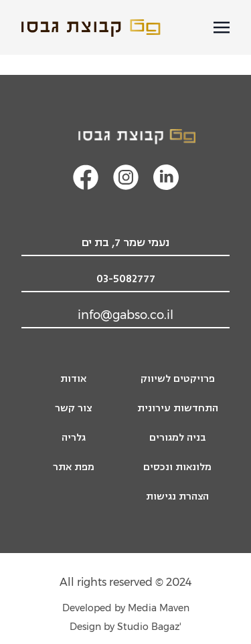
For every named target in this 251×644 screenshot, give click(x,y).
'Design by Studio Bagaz (125, 627)
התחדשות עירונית (178, 408)
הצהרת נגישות (177, 497)
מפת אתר (74, 467)
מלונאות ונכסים (177, 467)
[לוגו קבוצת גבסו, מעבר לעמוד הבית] (126, 137)
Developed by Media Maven (126, 608)
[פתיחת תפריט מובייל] (222, 27)
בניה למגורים (178, 438)
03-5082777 (126, 279)
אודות (73, 379)
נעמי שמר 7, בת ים (125, 243)
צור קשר (73, 408)
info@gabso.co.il (125, 315)
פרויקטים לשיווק (178, 379)
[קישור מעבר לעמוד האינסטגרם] (126, 177)
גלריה (74, 438)
